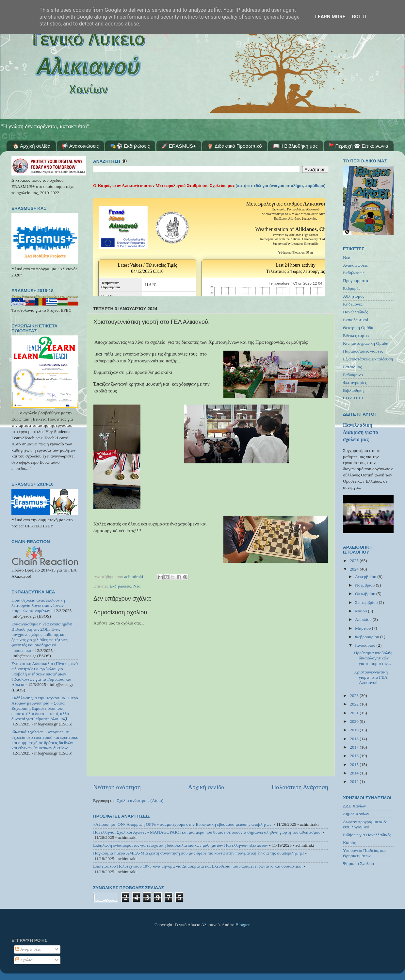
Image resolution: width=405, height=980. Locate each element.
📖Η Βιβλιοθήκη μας (295, 146)
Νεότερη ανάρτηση (117, 787)
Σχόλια (24, 960)
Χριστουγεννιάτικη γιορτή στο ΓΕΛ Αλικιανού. (371, 677)
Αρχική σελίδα (206, 787)
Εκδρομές (352, 288)
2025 (355, 561)
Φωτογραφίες (355, 382)
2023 (355, 696)
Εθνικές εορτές (356, 335)
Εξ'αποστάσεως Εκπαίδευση (368, 359)
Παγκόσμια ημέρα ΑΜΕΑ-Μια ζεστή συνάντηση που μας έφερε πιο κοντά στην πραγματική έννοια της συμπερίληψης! (199, 853)
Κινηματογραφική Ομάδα (366, 343)
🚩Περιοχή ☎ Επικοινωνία (358, 146)
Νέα (137, 586)
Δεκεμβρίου (366, 577)
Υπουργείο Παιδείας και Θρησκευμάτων (364, 853)
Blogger (243, 925)
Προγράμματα (356, 281)
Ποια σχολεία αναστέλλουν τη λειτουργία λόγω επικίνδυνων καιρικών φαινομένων (38, 605)
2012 (355, 781)
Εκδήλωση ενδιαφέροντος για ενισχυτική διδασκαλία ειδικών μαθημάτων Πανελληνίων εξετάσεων (181, 845)
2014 (355, 773)
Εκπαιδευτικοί (356, 320)
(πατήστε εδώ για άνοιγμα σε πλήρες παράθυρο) (280, 185)
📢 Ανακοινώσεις (80, 146)
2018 (355, 739)
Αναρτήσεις (28, 949)
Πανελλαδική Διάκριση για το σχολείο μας (360, 432)
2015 (355, 764)
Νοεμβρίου (365, 585)
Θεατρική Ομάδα (358, 328)
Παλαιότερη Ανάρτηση (300, 787)
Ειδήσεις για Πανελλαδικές (367, 835)
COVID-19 (353, 398)
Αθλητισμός (354, 296)
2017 (355, 747)
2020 (355, 721)
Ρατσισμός (352, 367)
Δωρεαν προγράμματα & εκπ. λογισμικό (365, 824)
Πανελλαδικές (356, 312)
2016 (355, 756)
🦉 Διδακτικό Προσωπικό (234, 146)
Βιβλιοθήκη (353, 390)
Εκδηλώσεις (121, 586)
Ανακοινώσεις (355, 265)
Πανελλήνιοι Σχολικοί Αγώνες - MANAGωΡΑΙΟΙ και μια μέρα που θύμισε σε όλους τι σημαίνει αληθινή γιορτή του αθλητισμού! (207, 832)
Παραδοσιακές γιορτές (363, 351)
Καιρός (349, 843)
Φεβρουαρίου (368, 637)
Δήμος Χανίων (356, 814)
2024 (355, 569)
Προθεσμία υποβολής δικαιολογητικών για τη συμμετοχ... (373, 658)
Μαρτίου (364, 628)
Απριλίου (364, 619)
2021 (355, 713)
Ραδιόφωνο (353, 375)
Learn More (330, 17)
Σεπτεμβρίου (367, 602)
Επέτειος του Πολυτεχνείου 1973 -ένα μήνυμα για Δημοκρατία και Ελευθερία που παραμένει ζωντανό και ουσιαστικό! (198, 866)
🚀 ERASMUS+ (179, 146)
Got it (359, 17)
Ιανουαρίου (366, 645)
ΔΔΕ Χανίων (355, 806)
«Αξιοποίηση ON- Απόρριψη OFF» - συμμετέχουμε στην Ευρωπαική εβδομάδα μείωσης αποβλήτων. (183, 824)
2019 (355, 730)
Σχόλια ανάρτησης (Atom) (140, 800)
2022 (355, 704)
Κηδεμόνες (353, 304)
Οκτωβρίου (366, 594)
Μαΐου (362, 611)
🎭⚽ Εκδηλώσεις (130, 146)
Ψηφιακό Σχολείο (358, 864)
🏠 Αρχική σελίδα (32, 146)
